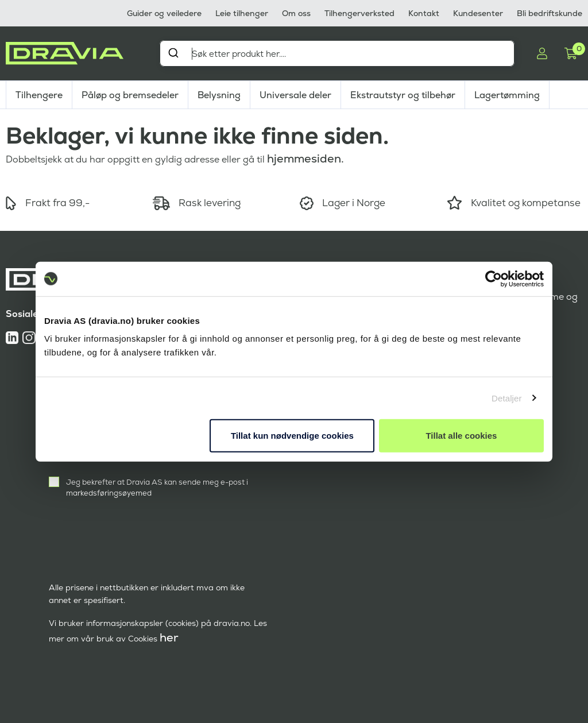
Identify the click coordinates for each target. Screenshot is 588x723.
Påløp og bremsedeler (130, 95)
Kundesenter (478, 13)
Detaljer (507, 398)
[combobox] (337, 53)
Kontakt (424, 13)
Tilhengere (39, 95)
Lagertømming (507, 95)
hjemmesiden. (305, 158)
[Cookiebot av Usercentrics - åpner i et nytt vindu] (494, 279)
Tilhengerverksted (359, 13)
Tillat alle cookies (461, 436)
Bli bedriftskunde (550, 13)
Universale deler (295, 95)
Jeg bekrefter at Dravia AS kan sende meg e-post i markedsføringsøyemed (157, 488)
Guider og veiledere (164, 13)
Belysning (219, 95)
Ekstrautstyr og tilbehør (403, 95)
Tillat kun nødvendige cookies (292, 436)
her (169, 637)
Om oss (296, 13)
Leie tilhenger (242, 13)
